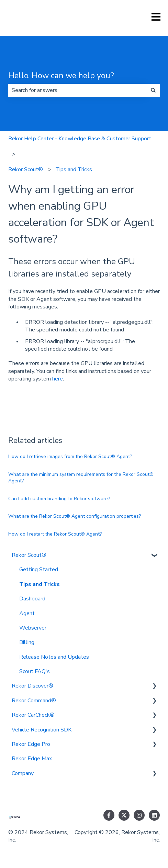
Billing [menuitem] (27, 642)
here (58, 379)
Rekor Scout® (26, 169)
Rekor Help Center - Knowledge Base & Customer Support (80, 139)
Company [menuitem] (23, 773)
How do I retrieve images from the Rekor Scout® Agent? (70, 456)
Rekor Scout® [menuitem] (29, 555)
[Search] (153, 90)
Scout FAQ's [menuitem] (35, 671)
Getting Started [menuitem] (39, 570)
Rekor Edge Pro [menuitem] (31, 744)
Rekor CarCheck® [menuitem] (33, 715)
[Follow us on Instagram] (139, 815)
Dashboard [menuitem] (32, 599)
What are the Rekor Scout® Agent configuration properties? (75, 516)
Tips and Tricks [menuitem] (40, 584)
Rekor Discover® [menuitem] (32, 686)
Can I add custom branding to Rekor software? (59, 499)
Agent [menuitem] (27, 613)
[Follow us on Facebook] (109, 815)
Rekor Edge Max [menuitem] (32, 759)
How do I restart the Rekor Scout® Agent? (55, 534)
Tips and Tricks (74, 169)
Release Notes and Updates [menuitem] (54, 657)
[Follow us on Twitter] (124, 815)
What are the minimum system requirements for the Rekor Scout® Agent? (81, 478)
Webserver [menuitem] (33, 628)
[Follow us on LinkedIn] (154, 815)
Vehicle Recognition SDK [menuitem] (42, 730)
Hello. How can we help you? (61, 76)
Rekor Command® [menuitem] (34, 701)
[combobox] (77, 90)
